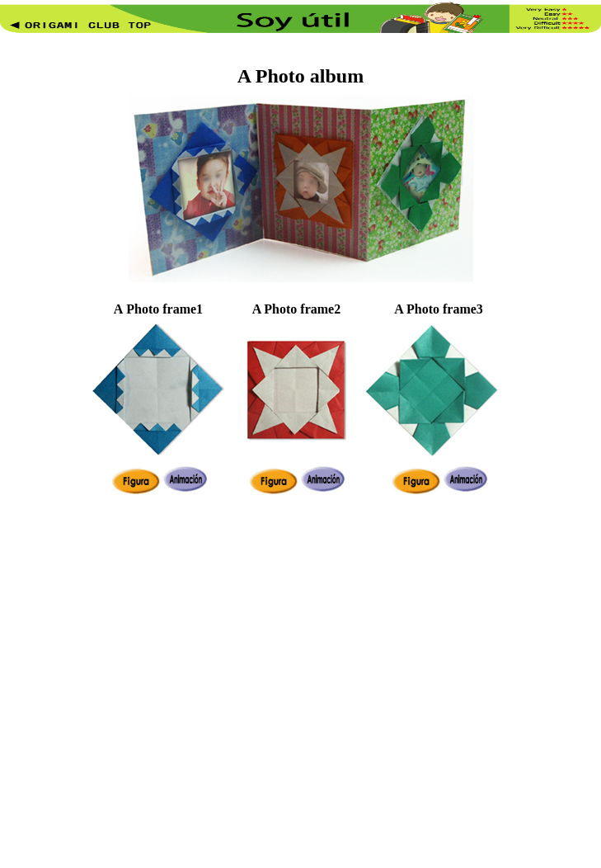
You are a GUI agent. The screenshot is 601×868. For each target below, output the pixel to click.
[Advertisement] (170, 683)
